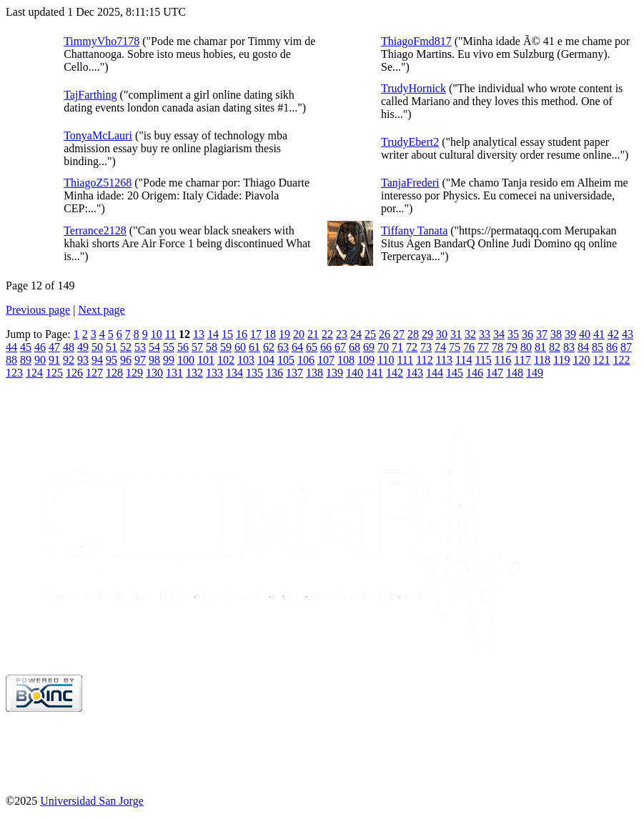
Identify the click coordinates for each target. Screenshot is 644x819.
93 (83, 360)
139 (335, 373)
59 (226, 347)
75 (455, 347)
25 (370, 334)
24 (356, 334)
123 (14, 373)
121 (601, 360)
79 (512, 347)
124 (34, 373)
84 (583, 347)
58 (212, 347)
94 (97, 360)
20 (299, 334)
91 (54, 360)
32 (470, 334)
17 (256, 334)
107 (326, 360)
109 (366, 360)
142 (395, 373)
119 (561, 360)
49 (83, 347)
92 (69, 360)
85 (598, 347)
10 (157, 334)
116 (503, 360)
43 (628, 334)
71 (397, 347)
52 (126, 347)
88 (11, 360)
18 (270, 334)
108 (346, 360)
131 (174, 373)
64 (297, 347)
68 (355, 347)
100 (186, 360)
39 (570, 334)
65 (312, 347)
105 (286, 360)
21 (313, 334)
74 (440, 347)
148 (515, 373)
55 (169, 347)
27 (399, 334)
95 (112, 360)
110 (386, 360)
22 (327, 334)
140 (355, 373)
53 (140, 347)
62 (269, 347)
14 (213, 334)
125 (54, 373)
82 (555, 347)
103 (246, 360)
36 (527, 334)
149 (535, 373)
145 (455, 373)
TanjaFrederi (410, 183)
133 (214, 373)
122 (621, 360)
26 (385, 334)
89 (26, 360)
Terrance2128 (95, 230)
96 (126, 360)
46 (40, 347)
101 (206, 360)
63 (283, 347)
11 (170, 334)
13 (199, 334)
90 (40, 360)
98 (154, 360)
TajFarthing (90, 95)
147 (495, 373)
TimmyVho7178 (101, 41)
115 (483, 360)
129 (134, 373)
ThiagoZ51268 (98, 183)
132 (194, 373)
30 (442, 334)
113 (444, 360)
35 (513, 334)
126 (74, 373)
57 (197, 347)
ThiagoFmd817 (416, 41)
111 (405, 360)
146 (475, 373)
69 (369, 347)
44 (11, 347)
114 (464, 360)
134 (234, 373)
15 (227, 334)
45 (26, 347)
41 (599, 334)
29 (427, 334)
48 (69, 347)
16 (242, 334)
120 (581, 360)
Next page (101, 310)
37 (542, 334)
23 (342, 334)
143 (415, 373)
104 (266, 360)
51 (112, 347)
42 (613, 334)
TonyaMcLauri (98, 135)
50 (97, 347)
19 (284, 334)
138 (314, 373)
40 (585, 334)
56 (183, 347)
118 (542, 360)
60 (240, 347)
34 (499, 334)
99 (169, 360)
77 (483, 347)
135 (254, 373)
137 (294, 373)
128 (114, 373)
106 (306, 360)
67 (340, 347)
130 (154, 373)
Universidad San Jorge (92, 801)
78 (497, 347)
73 (426, 347)
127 (94, 373)
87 (626, 347)
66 (326, 347)
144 (435, 373)
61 (254, 347)
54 (154, 347)
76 (469, 347)
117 (522, 360)
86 (612, 347)
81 (540, 347)
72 (412, 347)
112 (424, 360)
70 (383, 347)
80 (526, 347)
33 (485, 334)
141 (375, 373)
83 (569, 347)
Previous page (38, 310)
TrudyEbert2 (410, 142)
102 (226, 360)
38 (556, 334)
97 (140, 360)
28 (413, 334)
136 (274, 373)
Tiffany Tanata (414, 230)
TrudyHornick (413, 88)
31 (456, 334)
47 (54, 347)
